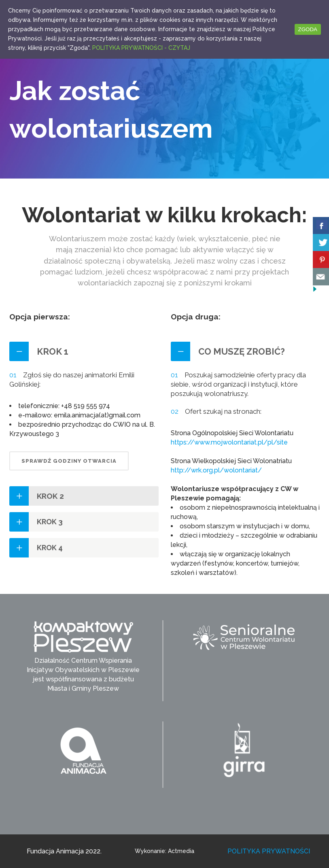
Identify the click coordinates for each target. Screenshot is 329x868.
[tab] (84, 351)
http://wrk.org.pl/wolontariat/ (216, 470)
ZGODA (308, 29)
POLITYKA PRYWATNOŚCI (269, 851)
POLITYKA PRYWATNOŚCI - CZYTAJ (141, 48)
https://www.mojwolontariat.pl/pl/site (229, 442)
